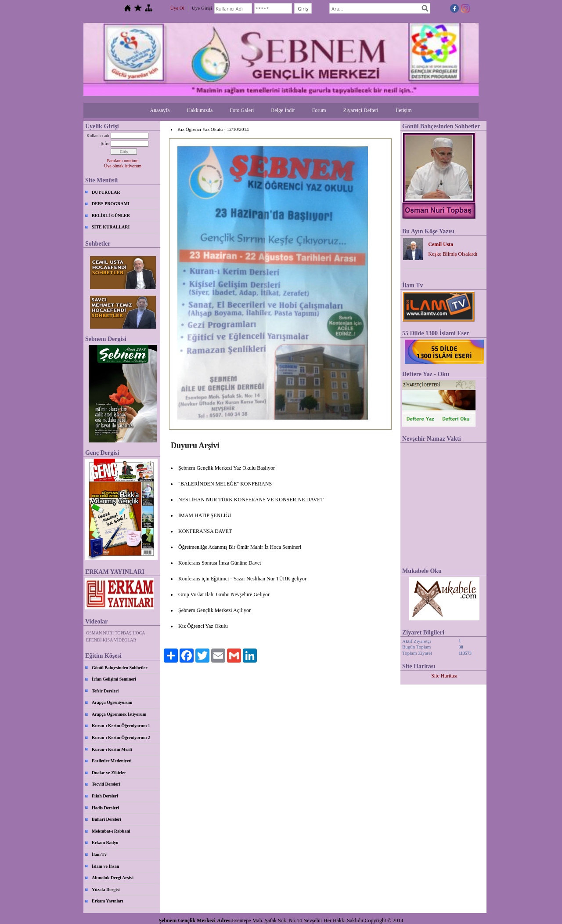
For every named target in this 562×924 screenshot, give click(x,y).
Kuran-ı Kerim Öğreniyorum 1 (121, 726)
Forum (319, 110)
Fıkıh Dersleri (105, 796)
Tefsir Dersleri (105, 691)
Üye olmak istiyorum (123, 166)
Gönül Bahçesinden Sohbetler (120, 668)
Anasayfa (160, 110)
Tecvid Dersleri (106, 784)
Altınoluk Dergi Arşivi (113, 878)
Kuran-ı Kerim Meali (112, 749)
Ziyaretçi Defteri (361, 110)
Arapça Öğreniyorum (112, 702)
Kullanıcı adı (98, 136)
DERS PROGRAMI (111, 204)
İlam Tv (99, 854)
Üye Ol (177, 8)
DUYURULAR (106, 192)
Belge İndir (283, 110)
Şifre (105, 143)
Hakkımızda (200, 110)
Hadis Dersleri (105, 808)
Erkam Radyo (105, 842)
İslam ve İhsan (105, 866)
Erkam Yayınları (108, 901)
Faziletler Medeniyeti (112, 761)
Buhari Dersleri (106, 819)
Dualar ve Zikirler (109, 773)
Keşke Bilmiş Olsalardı (453, 254)
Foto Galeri (242, 110)
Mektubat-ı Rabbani (111, 831)
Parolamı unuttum (123, 161)
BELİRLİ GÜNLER (111, 216)
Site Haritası (444, 676)
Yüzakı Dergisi (106, 890)
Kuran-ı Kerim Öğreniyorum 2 (121, 737)
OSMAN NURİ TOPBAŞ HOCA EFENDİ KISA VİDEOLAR (115, 636)
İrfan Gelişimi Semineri (114, 679)
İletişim (404, 110)
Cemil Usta (441, 244)
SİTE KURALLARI (111, 227)
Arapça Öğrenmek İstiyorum (119, 714)
